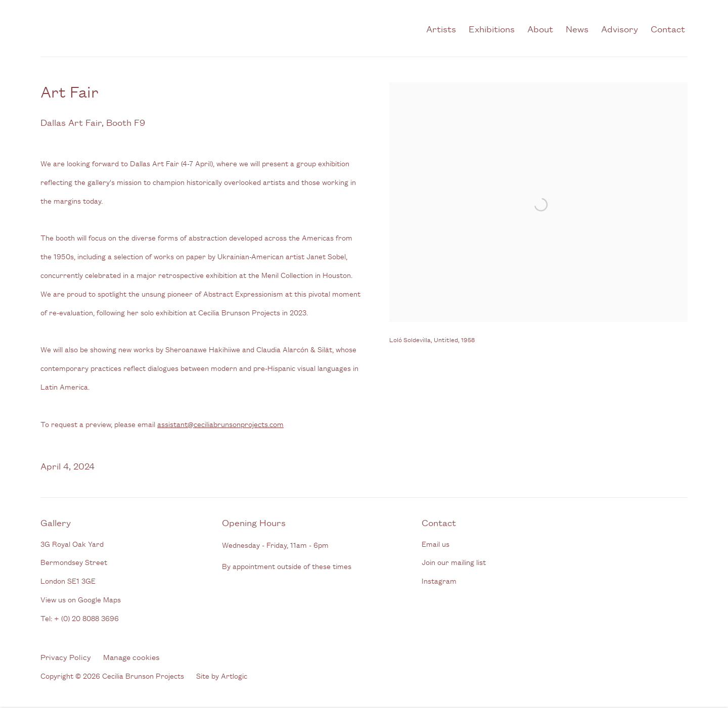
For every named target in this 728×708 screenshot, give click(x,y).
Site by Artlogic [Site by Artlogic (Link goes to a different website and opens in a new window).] (222, 675)
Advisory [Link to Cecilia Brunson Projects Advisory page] (620, 28)
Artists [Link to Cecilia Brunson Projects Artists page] (441, 28)
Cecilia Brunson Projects (147, 28)
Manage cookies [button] (131, 657)
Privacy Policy (66, 657)
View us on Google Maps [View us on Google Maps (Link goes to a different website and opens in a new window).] (81, 599)
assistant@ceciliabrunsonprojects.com (220, 424)
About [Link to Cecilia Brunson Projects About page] (540, 28)
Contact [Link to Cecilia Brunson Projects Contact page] (668, 28)
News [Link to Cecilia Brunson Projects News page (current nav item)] (577, 28)
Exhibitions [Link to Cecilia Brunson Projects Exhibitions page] (492, 28)
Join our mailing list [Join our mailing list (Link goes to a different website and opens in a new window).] (454, 562)
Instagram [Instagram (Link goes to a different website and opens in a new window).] (439, 580)
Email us (436, 544)
